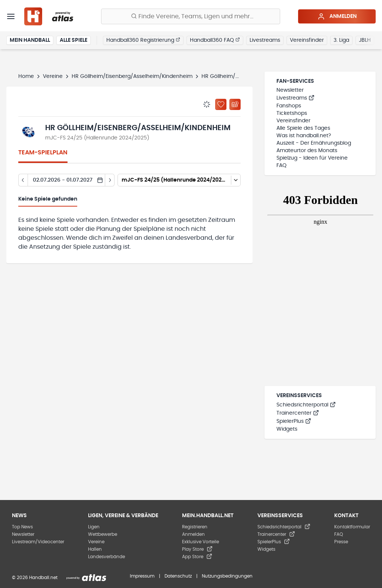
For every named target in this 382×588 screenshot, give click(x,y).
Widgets (287, 429)
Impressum (142, 576)
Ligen (94, 527)
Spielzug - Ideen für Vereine (312, 158)
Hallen (95, 549)
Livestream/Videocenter (38, 542)
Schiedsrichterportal (306, 405)
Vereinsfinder (307, 40)
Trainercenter (298, 413)
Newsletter (290, 90)
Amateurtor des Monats (307, 151)
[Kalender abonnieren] (235, 104)
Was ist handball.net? (304, 136)
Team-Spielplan (43, 152)
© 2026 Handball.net (35, 578)
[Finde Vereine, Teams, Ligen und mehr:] (191, 16)
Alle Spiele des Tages (303, 128)
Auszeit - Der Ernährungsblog (314, 143)
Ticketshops (292, 113)
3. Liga (341, 40)
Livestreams (265, 40)
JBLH (365, 40)
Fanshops (289, 106)
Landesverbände (107, 557)
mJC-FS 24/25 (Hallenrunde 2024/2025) (97, 138)
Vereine (53, 76)
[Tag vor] (110, 180)
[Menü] (11, 16)
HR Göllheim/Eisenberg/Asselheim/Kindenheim (132, 76)
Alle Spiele (73, 40)
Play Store (197, 549)
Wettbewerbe (103, 534)
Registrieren (195, 527)
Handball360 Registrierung (143, 40)
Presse (341, 542)
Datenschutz (178, 576)
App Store (197, 557)
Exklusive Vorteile (201, 542)
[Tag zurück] (23, 180)
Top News (22, 527)
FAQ (281, 166)
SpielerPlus (294, 421)
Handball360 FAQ (215, 40)
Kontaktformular (352, 527)
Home (26, 76)
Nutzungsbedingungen (227, 576)
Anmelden (337, 16)
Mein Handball (30, 40)
